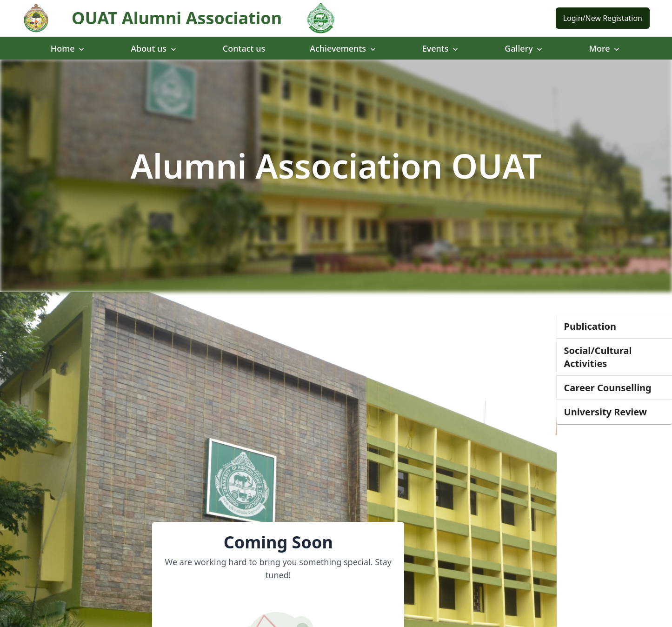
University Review (605, 412)
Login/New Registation (603, 18)
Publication (590, 326)
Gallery (524, 48)
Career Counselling (608, 388)
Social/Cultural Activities (598, 357)
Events (441, 48)
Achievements (344, 48)
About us (154, 48)
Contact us (244, 48)
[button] (614, 327)
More (605, 48)
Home (69, 48)
